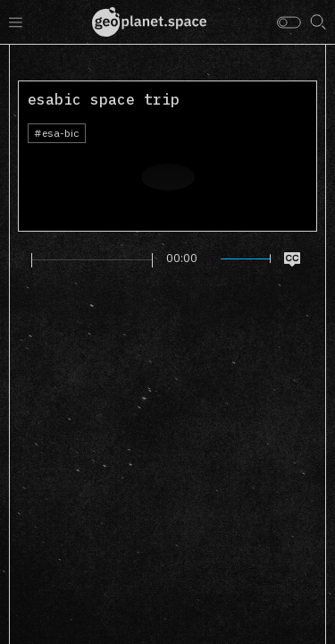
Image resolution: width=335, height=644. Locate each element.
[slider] (92, 260)
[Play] (21, 259)
